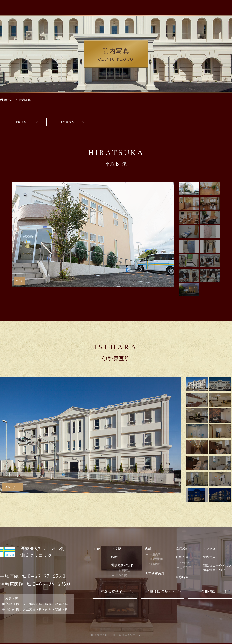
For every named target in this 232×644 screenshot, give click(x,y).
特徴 (114, 558)
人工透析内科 (155, 574)
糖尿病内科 (157, 560)
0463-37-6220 (47, 578)
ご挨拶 (116, 549)
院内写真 (209, 558)
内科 (148, 549)
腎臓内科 (155, 565)
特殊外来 (182, 558)
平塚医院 (21, 122)
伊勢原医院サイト (161, 592)
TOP (97, 549)
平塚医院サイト (113, 592)
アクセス (209, 549)
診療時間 (182, 578)
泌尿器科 (182, 549)
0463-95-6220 (52, 586)
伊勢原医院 (67, 122)
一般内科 (155, 555)
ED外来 (185, 563)
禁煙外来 (186, 568)
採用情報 (208, 592)
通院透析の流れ (123, 566)
